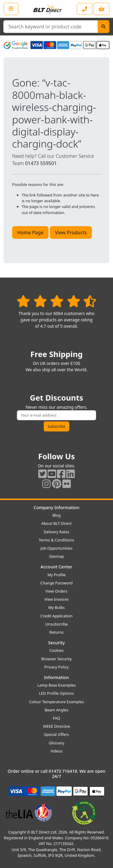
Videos (57, 751)
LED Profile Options (56, 693)
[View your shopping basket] (101, 9)
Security (56, 643)
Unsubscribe (56, 624)
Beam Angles (56, 710)
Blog (56, 515)
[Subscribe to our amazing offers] (56, 415)
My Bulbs (56, 607)
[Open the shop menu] (11, 9)
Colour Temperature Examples (57, 702)
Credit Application (56, 616)
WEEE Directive (56, 726)
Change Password (56, 583)
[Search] (104, 27)
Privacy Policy (56, 667)
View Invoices (56, 599)
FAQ (56, 718)
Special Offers (56, 734)
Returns (56, 632)
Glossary (57, 743)
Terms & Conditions (56, 540)
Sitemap (56, 556)
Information (56, 677)
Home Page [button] (30, 232)
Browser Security (56, 659)
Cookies (56, 650)
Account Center (57, 567)
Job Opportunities (56, 548)
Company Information (56, 507)
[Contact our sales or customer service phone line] (85, 9)
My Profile (56, 575)
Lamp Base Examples (56, 685)
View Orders (56, 591)
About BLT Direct (56, 523)
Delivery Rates (56, 532)
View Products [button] (71, 232)
